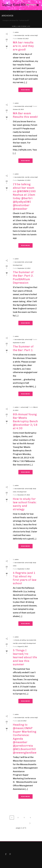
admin (17, 32)
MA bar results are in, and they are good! (23, 46)
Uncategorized (18, 265)
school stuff (34, 35)
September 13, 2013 (24, 180)
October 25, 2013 (23, 39)
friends (17, 640)
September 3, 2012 (24, 569)
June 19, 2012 (22, 721)
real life (27, 35)
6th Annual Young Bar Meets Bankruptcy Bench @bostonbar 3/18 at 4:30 (25, 421)
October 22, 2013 (18, 109)
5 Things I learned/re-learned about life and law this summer (25, 657)
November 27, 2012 (24, 495)
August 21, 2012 (23, 646)
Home (14, 26)
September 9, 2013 (19, 343)
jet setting (23, 640)
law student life (24, 26)
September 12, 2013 (24, 268)
